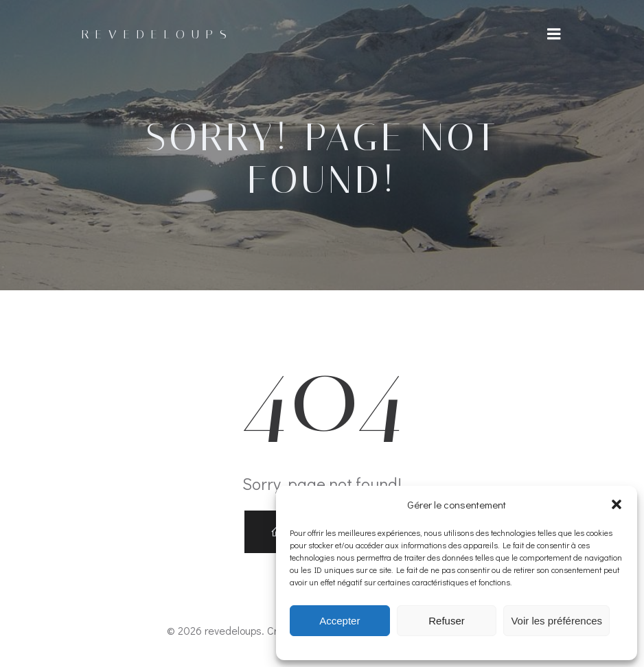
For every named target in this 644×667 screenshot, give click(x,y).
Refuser (447, 621)
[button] (617, 504)
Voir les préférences (556, 621)
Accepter (340, 621)
